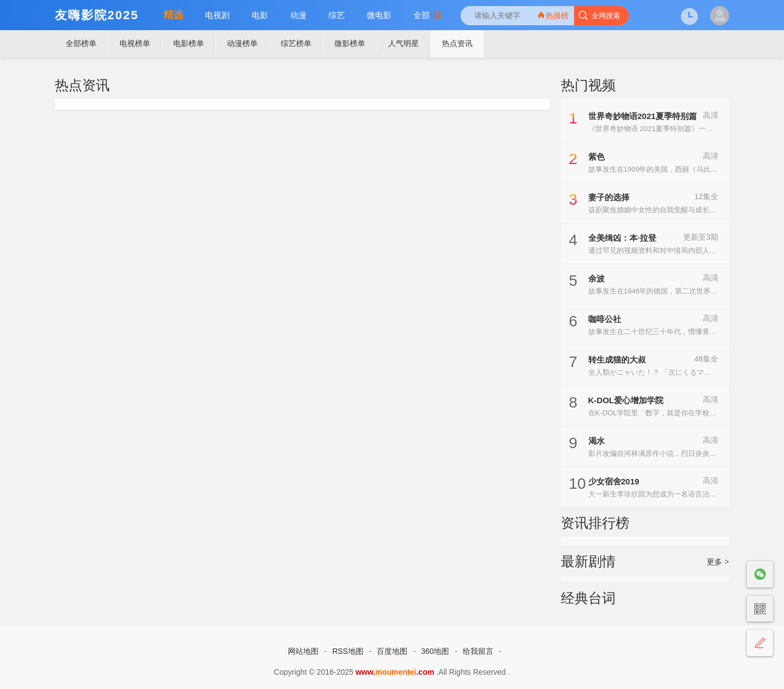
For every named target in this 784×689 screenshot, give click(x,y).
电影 (260, 15)
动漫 (298, 15)
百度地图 (392, 651)
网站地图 (303, 651)
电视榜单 (135, 43)
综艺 (337, 15)
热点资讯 (457, 43)
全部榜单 (81, 43)
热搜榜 (553, 15)
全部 (427, 15)
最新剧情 (588, 561)
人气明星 (404, 43)
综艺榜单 (296, 43)
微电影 (379, 15)
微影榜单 (350, 43)
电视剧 (217, 15)
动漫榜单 (242, 43)
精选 (173, 15)
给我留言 (478, 651)
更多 (718, 562)
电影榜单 (189, 43)
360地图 (435, 651)
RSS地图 (348, 651)
